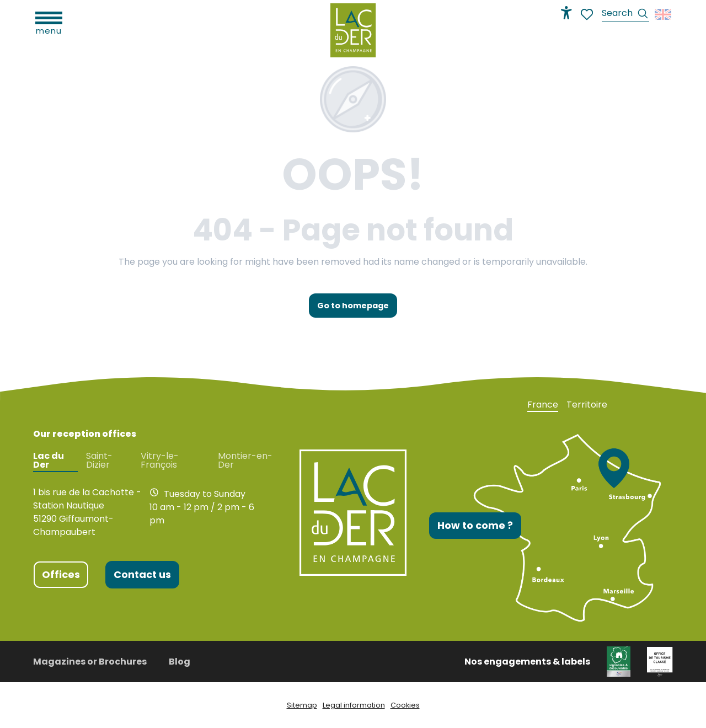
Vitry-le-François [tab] (160, 461)
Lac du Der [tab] (49, 461)
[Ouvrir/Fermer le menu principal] (49, 22)
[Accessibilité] (566, 13)
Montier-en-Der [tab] (245, 461)
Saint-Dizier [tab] (99, 461)
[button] (625, 15)
